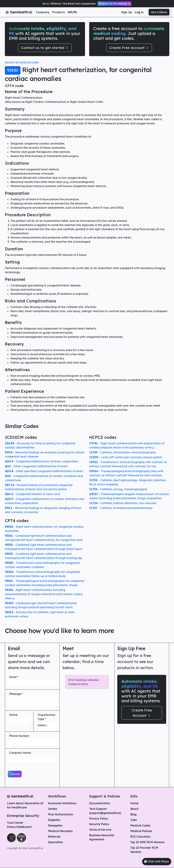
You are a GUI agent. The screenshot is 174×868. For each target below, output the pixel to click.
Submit (15, 774)
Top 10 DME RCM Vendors (147, 842)
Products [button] (59, 12)
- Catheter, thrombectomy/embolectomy (121, 508)
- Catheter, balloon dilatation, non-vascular (123, 503)
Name (13, 715)
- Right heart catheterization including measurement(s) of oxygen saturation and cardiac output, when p (44, 594)
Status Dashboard (19, 827)
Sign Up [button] (127, 12)
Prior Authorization (61, 814)
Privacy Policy (99, 818)
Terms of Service (100, 830)
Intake (53, 809)
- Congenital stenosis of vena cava (33, 494)
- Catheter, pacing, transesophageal (118, 489)
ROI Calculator (140, 837)
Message (16, 694)
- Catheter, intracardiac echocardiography (123, 452)
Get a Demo (159, 12)
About (134, 809)
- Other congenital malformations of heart (36, 466)
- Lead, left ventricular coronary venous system (126, 457)
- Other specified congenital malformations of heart (44, 471)
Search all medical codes (22, 62)
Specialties (55, 842)
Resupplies (55, 825)
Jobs (133, 820)
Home (134, 803)
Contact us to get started (45, 48)
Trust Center (15, 823)
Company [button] (43, 12)
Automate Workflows (62, 803)
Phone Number (19, 736)
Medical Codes (140, 825)
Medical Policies (141, 831)
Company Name (20, 753)
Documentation (100, 803)
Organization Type (46, 717)
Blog (133, 814)
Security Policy (99, 824)
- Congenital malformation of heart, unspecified (41, 461)
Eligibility (54, 820)
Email (14, 677)
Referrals (54, 837)
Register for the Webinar (114, 4)
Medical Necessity (60, 831)
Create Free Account (129, 48)
